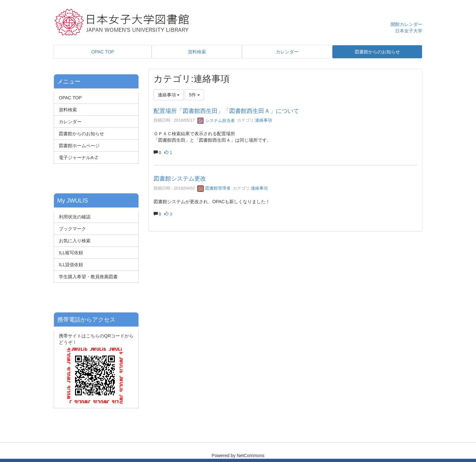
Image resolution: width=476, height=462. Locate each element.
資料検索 (68, 110)
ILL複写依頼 (71, 253)
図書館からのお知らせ (81, 134)
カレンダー (70, 122)
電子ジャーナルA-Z (78, 158)
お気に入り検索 (75, 241)
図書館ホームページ (79, 146)
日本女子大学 (409, 31)
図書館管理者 (214, 188)
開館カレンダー (406, 24)
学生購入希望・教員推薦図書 (88, 277)
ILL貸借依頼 (71, 265)
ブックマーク (72, 229)
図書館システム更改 (180, 179)
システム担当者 (216, 121)
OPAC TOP (70, 98)
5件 (194, 95)
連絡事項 (264, 121)
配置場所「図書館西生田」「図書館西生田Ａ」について (226, 111)
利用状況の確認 (75, 217)
